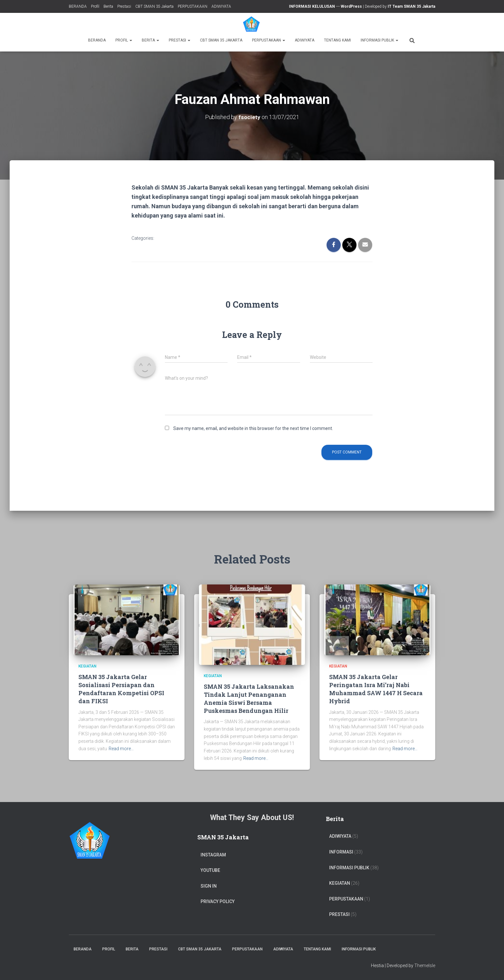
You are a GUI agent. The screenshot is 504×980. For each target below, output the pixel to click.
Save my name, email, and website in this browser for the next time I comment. (253, 428)
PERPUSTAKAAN (193, 6)
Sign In (209, 886)
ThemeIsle (425, 966)
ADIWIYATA (221, 6)
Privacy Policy (218, 901)
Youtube (210, 870)
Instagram (213, 855)
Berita (108, 6)
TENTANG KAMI (337, 40)
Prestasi (124, 6)
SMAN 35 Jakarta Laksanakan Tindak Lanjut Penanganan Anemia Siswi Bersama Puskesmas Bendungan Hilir (249, 699)
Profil (95, 6)
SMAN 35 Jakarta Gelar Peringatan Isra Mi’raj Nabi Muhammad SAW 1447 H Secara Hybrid (376, 689)
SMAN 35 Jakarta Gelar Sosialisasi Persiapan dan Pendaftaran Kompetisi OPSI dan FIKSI (121, 689)
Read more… (121, 749)
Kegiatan (87, 666)
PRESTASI (339, 914)
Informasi (341, 852)
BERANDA (78, 6)
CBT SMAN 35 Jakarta (154, 6)
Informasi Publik (379, 40)
